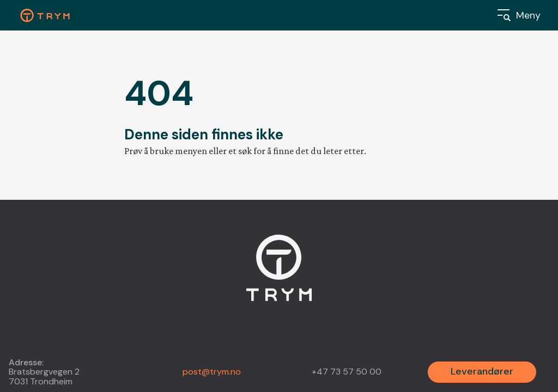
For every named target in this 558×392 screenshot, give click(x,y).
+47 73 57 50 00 (347, 372)
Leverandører (482, 371)
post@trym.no (212, 372)
